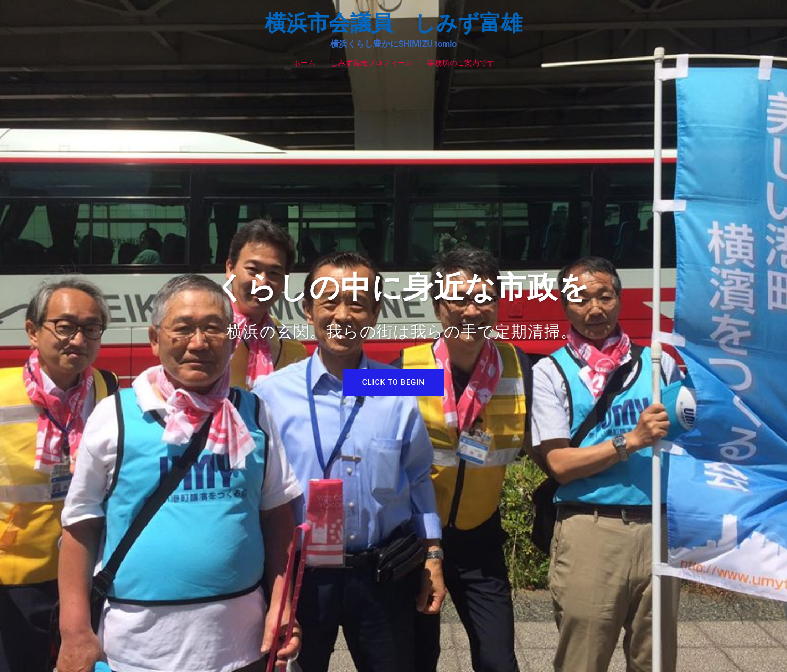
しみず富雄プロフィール (371, 63)
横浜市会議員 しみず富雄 (393, 23)
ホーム (304, 63)
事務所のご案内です (461, 63)
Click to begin (393, 382)
